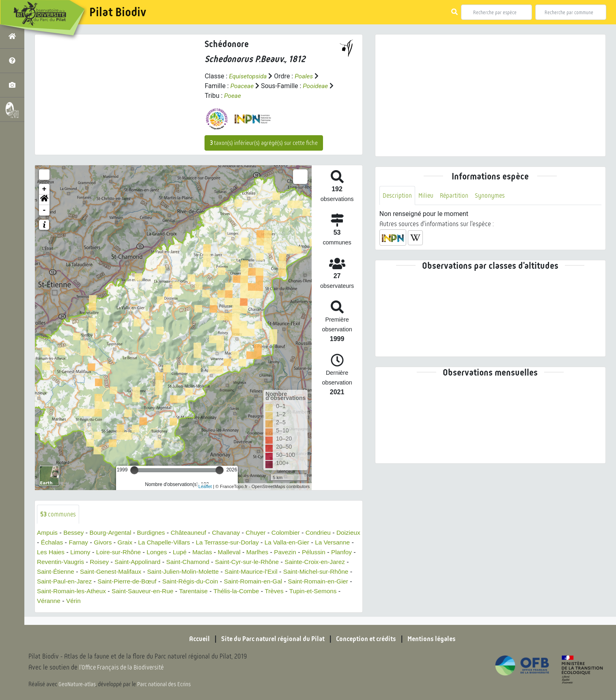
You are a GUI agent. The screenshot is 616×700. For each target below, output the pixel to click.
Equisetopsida (249, 76)
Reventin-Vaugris (119, 562)
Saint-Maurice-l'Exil (329, 572)
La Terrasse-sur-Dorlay (261, 543)
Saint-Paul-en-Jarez (143, 582)
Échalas (79, 543)
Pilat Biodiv (118, 12)
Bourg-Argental (113, 533)
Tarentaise (294, 591)
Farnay (107, 543)
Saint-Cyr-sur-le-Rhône (313, 562)
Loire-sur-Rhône (155, 552)
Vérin (182, 601)
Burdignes (155, 533)
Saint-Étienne (125, 572)
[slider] (134, 470)
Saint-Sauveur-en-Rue (241, 591)
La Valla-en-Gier (324, 543)
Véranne (156, 601)
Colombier (295, 533)
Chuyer (265, 533)
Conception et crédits (369, 639)
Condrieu (329, 533)
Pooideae (317, 86)
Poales (306, 76)
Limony (115, 552)
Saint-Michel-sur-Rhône (75, 582)
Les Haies (85, 552)
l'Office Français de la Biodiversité (124, 668)
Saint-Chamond (252, 562)
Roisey (160, 562)
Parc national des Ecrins (166, 685)
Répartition (456, 196)
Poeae (238, 96)
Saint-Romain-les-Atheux (167, 591)
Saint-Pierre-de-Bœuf (209, 582)
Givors (132, 543)
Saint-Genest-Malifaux (183, 572)
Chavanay (233, 533)
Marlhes (299, 552)
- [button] (44, 210)
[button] (44, 200)
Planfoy (78, 562)
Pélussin (49, 562)
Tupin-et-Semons (114, 601)
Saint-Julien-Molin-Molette (258, 572)
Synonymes (493, 196)
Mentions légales (438, 639)
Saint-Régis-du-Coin (275, 582)
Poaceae (243, 86)
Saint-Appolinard (199, 562)
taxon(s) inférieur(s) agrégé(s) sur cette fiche (264, 143)
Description (398, 196)
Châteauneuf (194, 533)
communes (58, 514)
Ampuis (48, 533)
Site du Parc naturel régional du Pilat (270, 639)
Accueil (192, 639)
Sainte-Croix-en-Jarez (69, 572)
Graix (155, 543)
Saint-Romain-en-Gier (94, 591)
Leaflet (205, 486)
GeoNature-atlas (78, 685)
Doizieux (49, 543)
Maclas (242, 552)
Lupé (219, 552)
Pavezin (328, 552)
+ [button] (44, 189)
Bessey (75, 533)
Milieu (427, 196)
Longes (195, 552)
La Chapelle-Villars (196, 543)
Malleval (270, 552)
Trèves (73, 601)
